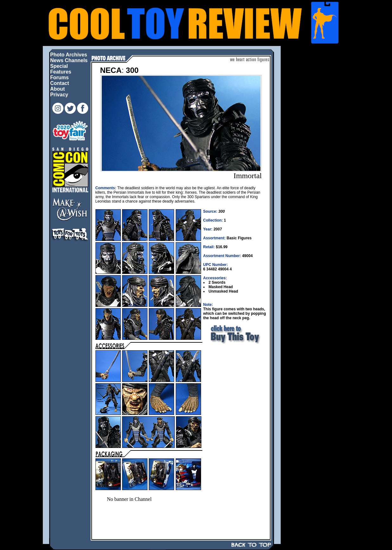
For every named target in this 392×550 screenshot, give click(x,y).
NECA (111, 70)
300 (132, 70)
